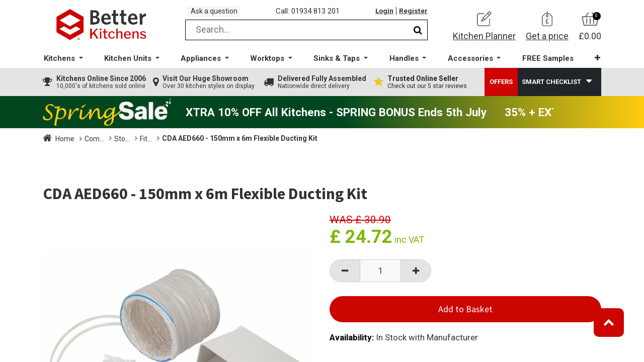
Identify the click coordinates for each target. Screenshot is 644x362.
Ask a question (218, 14)
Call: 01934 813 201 (312, 15)
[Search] (418, 37)
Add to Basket (465, 316)
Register (413, 15)
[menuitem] (543, 66)
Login (382, 15)
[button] (591, 65)
